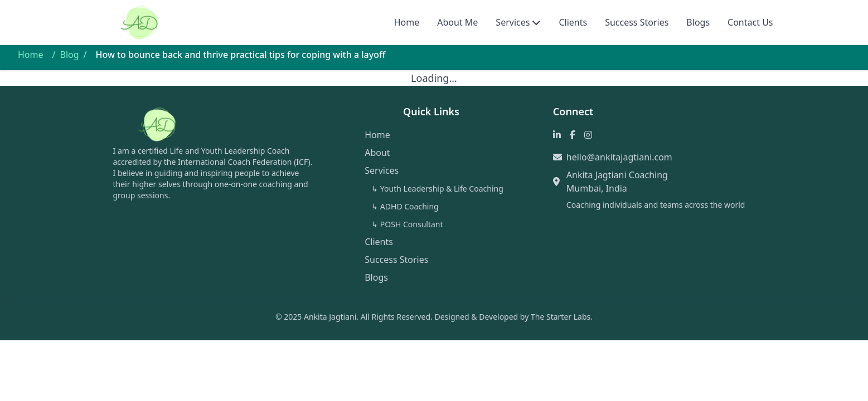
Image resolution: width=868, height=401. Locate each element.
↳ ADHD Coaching (405, 206)
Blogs (698, 22)
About (377, 153)
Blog (69, 55)
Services (513, 22)
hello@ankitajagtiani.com (619, 157)
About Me (457, 22)
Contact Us (750, 22)
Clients (573, 22)
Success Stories (637, 22)
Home (407, 22)
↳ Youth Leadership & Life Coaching (437, 189)
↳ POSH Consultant (407, 224)
